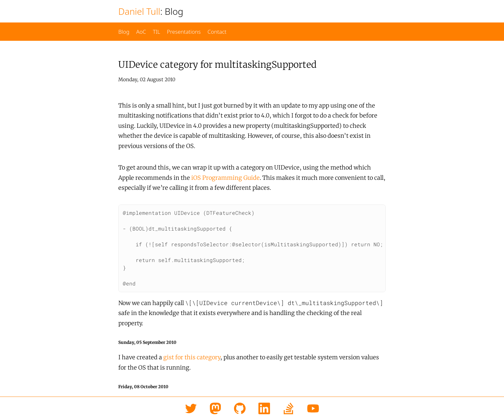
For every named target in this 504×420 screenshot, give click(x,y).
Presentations (184, 32)
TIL (156, 32)
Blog (124, 32)
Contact (217, 32)
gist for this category (192, 356)
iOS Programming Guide (225, 178)
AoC (141, 32)
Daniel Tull (139, 11)
